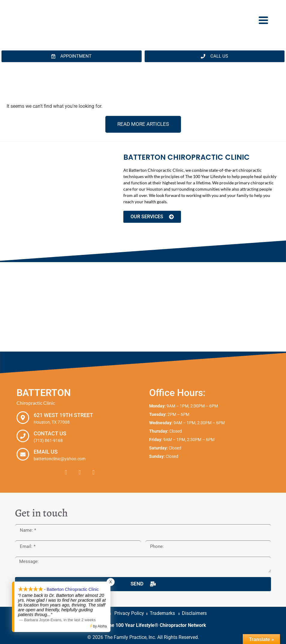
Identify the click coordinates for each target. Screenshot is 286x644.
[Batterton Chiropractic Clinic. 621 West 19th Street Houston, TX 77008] (143, 307)
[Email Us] (23, 454)
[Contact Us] (23, 436)
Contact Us (50, 433)
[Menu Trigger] (263, 20)
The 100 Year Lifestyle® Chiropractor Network (156, 625)
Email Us (46, 452)
